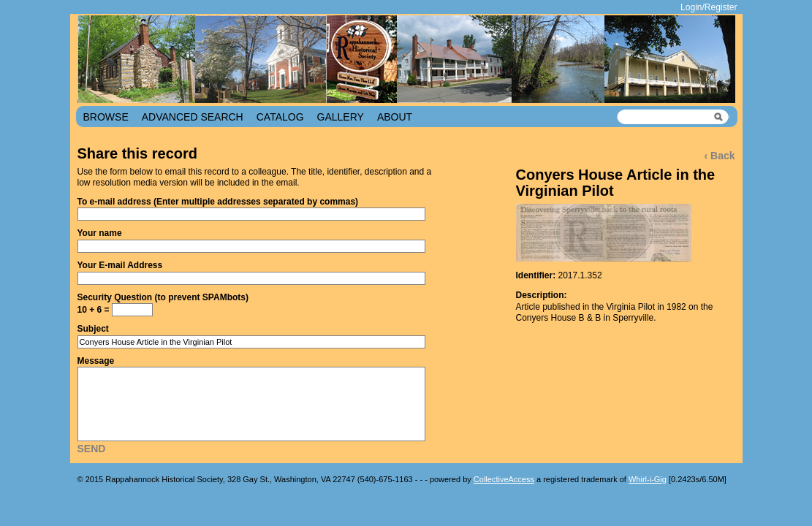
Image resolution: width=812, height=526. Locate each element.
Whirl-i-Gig (648, 479)
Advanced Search (193, 117)
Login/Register (709, 7)
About (395, 117)
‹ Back (719, 156)
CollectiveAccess (504, 479)
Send (92, 449)
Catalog (280, 117)
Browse (106, 117)
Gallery (341, 117)
